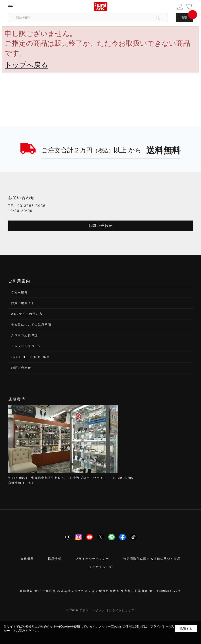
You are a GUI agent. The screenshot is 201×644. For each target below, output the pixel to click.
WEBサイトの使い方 (27, 314)
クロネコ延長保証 (25, 335)
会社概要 (27, 559)
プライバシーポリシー (92, 559)
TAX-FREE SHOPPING (30, 357)
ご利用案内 (19, 292)
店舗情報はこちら (22, 483)
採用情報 (55, 559)
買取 (184, 17)
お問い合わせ (100, 226)
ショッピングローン (26, 346)
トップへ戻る (26, 65)
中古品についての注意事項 (31, 325)
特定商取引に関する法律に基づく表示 (152, 559)
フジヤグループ (100, 567)
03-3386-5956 (31, 206)
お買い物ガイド (23, 303)
